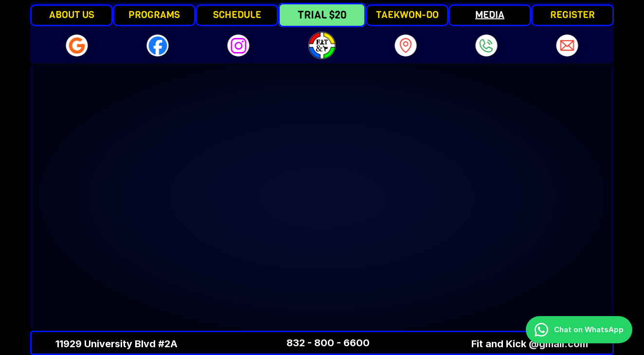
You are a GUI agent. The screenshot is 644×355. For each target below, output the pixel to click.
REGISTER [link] (572, 15)
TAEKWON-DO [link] (407, 15)
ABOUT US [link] (72, 15)
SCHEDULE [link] (237, 15)
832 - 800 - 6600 (328, 343)
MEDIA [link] (490, 15)
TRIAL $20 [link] (322, 15)
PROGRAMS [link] (154, 15)
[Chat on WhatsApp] (579, 330)
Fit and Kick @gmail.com (530, 344)
